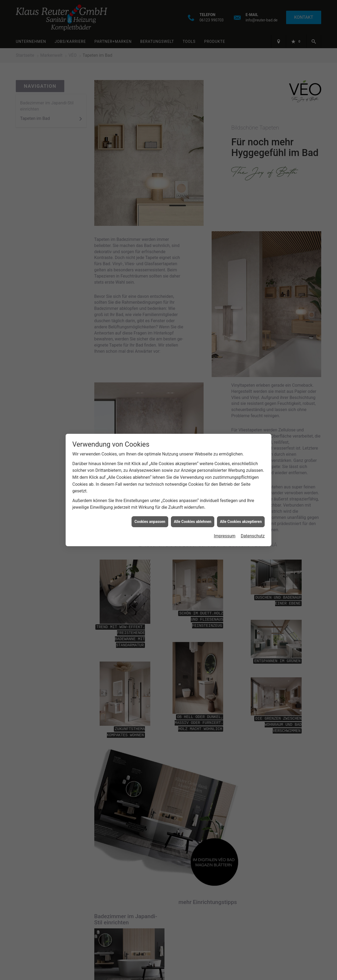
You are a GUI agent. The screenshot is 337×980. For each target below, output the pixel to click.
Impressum (225, 536)
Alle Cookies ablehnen (193, 522)
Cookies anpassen (150, 522)
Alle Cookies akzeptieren (241, 522)
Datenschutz (253, 536)
